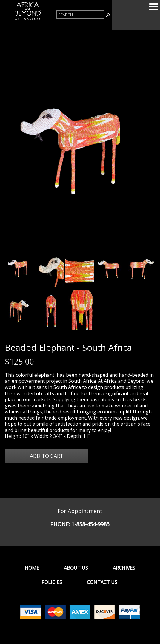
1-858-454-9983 (90, 524)
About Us (76, 568)
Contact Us (102, 582)
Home (32, 568)
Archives (124, 568)
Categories (153, 7)
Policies (52, 582)
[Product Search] (80, 15)
